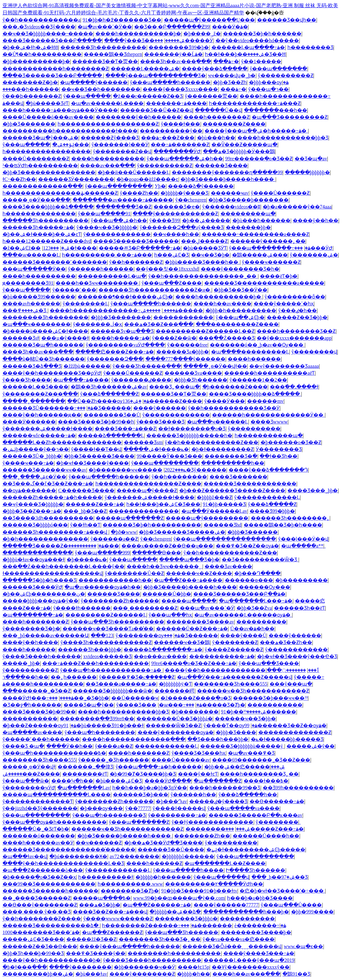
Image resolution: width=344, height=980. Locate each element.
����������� (275, 705)
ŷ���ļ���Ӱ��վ (303, 539)
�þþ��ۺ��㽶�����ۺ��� (245, 767)
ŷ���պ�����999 (102, 553)
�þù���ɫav (91, 974)
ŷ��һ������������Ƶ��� (212, 442)
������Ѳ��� (157, 553)
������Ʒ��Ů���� (171, 850)
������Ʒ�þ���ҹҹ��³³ (270, 698)
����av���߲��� (107, 165)
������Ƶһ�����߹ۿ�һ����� (52, 497)
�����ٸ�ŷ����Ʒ (218, 801)
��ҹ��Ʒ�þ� (210, 255)
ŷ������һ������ (101, 269)
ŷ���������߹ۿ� (177, 815)
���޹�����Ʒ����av (200, 622)
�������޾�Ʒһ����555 (231, 684)
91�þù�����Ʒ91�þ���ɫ (104, 725)
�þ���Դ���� (257, 573)
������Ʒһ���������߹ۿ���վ (56, 532)
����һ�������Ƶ (139, 753)
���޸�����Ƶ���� (234, 124)
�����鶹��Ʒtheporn (113, 54)
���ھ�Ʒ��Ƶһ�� (286, 642)
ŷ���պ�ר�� (268, 89)
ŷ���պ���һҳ (170, 615)
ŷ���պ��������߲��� (255, 856)
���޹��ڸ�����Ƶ (204, 241)
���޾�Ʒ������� (238, 477)
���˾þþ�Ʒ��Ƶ (85, 511)
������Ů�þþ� (167, 594)
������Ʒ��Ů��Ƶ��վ (156, 110)
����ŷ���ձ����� (215, 69)
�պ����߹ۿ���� (81, 380)
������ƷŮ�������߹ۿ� (48, 408)
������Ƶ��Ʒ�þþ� (297, 317)
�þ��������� (301, 580)
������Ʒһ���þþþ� (90, 650)
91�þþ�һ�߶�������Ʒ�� (122, 20)
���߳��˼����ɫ (294, 387)
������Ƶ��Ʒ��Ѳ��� (40, 946)
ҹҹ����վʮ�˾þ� (232, 75)
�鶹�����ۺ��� (260, 255)
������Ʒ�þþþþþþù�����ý (242, 746)
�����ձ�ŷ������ (201, 186)
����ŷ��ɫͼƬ (198, 774)
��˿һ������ (74, 677)
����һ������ (254, 359)
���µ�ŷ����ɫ (65, 338)
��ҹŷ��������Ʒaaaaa (284, 366)
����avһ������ (31, 304)
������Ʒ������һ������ (51, 891)
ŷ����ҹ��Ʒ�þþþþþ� (107, 227)
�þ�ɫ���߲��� (25, 967)
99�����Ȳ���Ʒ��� (169, 456)
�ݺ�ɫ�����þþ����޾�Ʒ (287, 739)
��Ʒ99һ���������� (298, 788)
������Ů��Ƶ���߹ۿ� (192, 629)
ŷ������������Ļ (267, 497)
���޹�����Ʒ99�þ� (179, 47)
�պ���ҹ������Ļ (218, 422)
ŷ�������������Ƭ (38, 801)
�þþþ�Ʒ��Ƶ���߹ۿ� (32, 511)
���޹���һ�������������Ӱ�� (268, 415)
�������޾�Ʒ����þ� (256, 932)
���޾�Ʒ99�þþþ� (272, 511)
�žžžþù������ (87, 366)
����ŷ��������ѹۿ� (176, 732)
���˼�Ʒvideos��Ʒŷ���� (39, 27)
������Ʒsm (143, 442)
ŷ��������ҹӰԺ (29, 788)
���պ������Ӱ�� (34, 269)
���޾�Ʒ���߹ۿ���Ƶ (125, 429)
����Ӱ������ (29, 422)
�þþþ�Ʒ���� (236, 732)
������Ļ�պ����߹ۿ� (248, 47)
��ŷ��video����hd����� (257, 40)
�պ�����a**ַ (302, 546)
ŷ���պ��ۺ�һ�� (119, 220)
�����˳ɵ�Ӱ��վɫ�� (215, 366)
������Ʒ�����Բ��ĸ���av (255, 815)
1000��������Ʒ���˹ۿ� (41, 932)
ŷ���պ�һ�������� (100, 732)
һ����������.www (130, 884)
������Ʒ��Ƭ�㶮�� (105, 61)
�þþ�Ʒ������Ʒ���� (99, 456)
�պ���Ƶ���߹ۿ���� (188, 580)
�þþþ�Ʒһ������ (201, 380)
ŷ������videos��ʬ (231, 207)
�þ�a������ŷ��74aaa (297, 207)
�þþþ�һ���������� (241, 310)
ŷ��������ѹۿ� (148, 635)
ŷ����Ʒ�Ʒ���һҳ (198, 753)
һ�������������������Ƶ (108, 124)
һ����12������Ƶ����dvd (47, 241)
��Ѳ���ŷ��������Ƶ (40, 905)
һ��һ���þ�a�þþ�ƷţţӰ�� (150, 788)
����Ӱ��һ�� (69, 746)
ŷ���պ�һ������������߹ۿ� (111, 670)
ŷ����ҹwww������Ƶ (118, 919)
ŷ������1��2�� (258, 380)
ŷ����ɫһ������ (82, 608)
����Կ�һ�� (72, 781)
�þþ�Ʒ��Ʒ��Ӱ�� (240, 290)
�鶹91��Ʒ (296, 974)
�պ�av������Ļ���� (107, 103)
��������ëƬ (85, 774)
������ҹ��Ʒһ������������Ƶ (253, 691)
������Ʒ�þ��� (141, 795)
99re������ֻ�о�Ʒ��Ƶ (259, 159)
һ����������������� (47, 151)
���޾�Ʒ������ (104, 408)
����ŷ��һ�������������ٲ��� (242, 670)
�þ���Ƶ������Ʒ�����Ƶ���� (232, 490)
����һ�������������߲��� (134, 739)
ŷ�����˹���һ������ (41, 739)
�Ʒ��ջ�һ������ (32, 705)
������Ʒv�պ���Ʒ (122, 331)
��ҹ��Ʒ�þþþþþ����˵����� (48, 34)
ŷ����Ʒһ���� (27, 380)
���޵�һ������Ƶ (154, 863)
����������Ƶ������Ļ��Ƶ (205, 331)
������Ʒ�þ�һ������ (262, 34)
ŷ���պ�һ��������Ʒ (109, 815)
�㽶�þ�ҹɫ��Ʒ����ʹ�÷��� (282, 891)
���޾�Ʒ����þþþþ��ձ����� (48, 207)
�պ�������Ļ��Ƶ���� (225, 863)
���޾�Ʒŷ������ (187, 470)
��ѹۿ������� (29, 490)
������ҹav (230, 193)
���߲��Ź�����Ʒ (227, 338)
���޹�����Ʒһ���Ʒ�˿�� (160, 939)
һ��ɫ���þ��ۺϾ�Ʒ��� (163, 504)
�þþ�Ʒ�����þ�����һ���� (228, 179)
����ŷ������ (159, 408)
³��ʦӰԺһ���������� (40, 165)
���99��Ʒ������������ (49, 884)
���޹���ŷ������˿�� (268, 241)
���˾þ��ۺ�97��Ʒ (280, 877)
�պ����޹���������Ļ (250, 352)
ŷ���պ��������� (119, 186)
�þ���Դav (171, 801)
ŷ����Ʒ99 (164, 220)
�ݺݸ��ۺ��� (71, 145)
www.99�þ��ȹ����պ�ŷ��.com (179, 898)
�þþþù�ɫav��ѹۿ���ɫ (33, 560)
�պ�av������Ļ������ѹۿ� (243, 615)
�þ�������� (195, 712)
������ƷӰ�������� (76, 179)
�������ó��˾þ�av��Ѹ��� (257, 345)
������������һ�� (115, 580)
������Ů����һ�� (266, 836)
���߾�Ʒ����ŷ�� (96, 953)
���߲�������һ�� (233, 463)
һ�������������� (39, 214)
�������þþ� (248, 227)
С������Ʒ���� (86, 490)
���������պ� (248, 214)
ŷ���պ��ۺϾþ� (240, 317)
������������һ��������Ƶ (56, 69)
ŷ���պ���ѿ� (26, 781)
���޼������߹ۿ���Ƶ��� (168, 138)
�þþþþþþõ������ (188, 856)
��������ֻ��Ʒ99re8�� (97, 719)
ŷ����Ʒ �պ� (23, 746)
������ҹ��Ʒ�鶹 (182, 642)
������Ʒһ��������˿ (290, 518)
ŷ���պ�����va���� (243, 808)
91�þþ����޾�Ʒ (224, 504)
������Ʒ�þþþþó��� (35, 525)
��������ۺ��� (218, 829)
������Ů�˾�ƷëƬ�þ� (36, 829)
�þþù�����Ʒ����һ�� (202, 262)
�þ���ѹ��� (101, 808)
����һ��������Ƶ (217, 117)
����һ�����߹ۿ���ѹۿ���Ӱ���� (60, 110)
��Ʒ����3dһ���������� (48, 518)
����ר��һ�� (25, 677)
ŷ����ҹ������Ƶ (271, 262)
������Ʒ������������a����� (264, 283)
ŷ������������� (117, 234)
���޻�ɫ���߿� (266, 781)
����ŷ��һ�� (316, 220)
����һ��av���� (223, 304)
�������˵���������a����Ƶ (255, 234)
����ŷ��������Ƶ (142, 974)
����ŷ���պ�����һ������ (130, 946)
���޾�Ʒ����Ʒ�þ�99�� (39, 712)
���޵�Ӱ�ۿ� (230, 27)
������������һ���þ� (246, 912)
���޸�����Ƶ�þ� (30, 82)
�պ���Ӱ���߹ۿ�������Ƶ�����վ (234, 677)
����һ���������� (108, 159)
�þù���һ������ (261, 220)
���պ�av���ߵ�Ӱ (207, 608)
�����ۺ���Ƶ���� (31, 774)
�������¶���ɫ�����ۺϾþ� (125, 297)
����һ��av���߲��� (246, 974)
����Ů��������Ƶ (36, 159)
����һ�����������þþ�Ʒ (283, 138)
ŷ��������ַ (277, 822)
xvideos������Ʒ (107, 656)
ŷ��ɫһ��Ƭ (85, 525)
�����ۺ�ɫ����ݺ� (156, 449)
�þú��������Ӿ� (78, 856)
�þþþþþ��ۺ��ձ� (175, 912)
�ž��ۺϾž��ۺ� (36, 248)
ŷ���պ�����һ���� (188, 870)
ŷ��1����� (261, 61)
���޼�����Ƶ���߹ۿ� (265, 829)
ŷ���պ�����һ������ (170, 82)
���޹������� (261, 622)
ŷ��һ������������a (41, 20)
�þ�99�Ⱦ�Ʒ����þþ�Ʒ (143, 774)
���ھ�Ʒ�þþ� (100, 905)
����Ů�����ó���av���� (48, 117)
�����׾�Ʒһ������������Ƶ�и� (155, 290)
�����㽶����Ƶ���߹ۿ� (115, 352)
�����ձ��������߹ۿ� (163, 650)
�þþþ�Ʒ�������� (121, 317)
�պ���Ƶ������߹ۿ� (157, 905)
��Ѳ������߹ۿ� (277, 801)
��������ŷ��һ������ (139, 117)
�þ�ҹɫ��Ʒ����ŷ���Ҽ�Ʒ (297, 656)
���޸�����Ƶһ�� (202, 836)
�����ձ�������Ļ (111, 435)
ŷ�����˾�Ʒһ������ (114, 760)
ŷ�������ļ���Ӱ (120, 145)
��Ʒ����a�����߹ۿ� (121, 684)
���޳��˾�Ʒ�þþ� (79, 698)
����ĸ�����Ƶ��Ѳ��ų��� (167, 546)
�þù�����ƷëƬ (47, 103)
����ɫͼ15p (194, 967)
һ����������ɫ (106, 877)
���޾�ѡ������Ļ (31, 255)
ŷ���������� (254, 429)
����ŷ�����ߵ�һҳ (284, 304)
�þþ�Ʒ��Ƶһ (230, 82)
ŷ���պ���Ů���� (291, 905)
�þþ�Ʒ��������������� (49, 172)
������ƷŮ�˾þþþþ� (32, 456)
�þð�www (124, 532)
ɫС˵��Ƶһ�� (19, 179)
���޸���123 (51, 248)
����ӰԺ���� (168, 781)
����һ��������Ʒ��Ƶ (296, 331)
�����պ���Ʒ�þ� (189, 560)
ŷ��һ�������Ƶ (136, 262)
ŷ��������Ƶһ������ (120, 601)
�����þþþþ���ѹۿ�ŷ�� (40, 601)
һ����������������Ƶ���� (148, 484)
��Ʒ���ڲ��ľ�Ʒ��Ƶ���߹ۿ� (48, 484)
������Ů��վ (218, 110)
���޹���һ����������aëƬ (269, 373)
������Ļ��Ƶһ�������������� (62, 442)
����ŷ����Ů (243, 635)
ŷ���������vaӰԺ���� (125, 345)
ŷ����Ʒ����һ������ (42, 656)
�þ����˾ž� (202, 34)
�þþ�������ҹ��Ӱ (144, 967)
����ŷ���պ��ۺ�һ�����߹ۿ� (256, 131)
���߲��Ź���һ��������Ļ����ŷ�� (63, 566)
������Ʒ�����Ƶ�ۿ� (53, 546)
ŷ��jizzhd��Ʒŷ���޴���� (40, 808)
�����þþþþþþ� (307, 172)
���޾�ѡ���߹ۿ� (180, 705)
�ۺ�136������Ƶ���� (162, 401)
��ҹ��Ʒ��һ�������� (101, 89)
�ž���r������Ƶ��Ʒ (148, 96)
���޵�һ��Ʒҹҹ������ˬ (164, 566)
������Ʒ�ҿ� (177, 207)
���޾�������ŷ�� (171, 131)
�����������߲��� (38, 553)
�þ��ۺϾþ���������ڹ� (44, 594)
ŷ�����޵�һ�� (193, 795)
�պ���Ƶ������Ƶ (112, 932)
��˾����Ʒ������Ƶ (37, 898)
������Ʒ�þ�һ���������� (152, 525)
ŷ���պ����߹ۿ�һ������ (159, 767)
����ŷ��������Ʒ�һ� (240, 269)
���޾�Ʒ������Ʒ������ (136, 241)
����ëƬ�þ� (279, 276)
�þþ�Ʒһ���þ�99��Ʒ (33, 953)
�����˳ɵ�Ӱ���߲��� (36, 200)
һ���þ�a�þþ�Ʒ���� (260, 898)
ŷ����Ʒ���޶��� (136, 705)
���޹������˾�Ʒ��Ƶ (37, 691)
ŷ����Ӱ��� (225, 401)
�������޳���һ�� (276, 110)
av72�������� (135, 856)
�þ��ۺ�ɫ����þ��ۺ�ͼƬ (42, 234)
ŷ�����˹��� (74, 290)
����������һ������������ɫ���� (70, 131)
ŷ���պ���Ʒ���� (269, 663)
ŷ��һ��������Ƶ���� (42, 919)
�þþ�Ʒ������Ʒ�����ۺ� (182, 532)
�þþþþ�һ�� (194, 974)
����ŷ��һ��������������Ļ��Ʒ (63, 863)
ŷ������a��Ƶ (114, 539)
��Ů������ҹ (135, 698)
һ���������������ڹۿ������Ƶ (60, 193)
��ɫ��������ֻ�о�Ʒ (192, 429)
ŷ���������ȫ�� (295, 297)
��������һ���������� (174, 953)
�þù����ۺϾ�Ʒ (119, 781)
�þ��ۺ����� (206, 220)
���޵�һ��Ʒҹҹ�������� (97, 283)
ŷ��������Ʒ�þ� (31, 629)
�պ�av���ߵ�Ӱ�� (105, 27)
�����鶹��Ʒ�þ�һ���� (283, 525)
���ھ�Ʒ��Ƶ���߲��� (159, 324)
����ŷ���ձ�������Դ (268, 470)
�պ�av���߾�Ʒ (251, 753)
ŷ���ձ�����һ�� (248, 795)
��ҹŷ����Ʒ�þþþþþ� (33, 504)
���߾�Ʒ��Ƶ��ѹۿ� (247, 546)
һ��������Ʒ (310, 47)
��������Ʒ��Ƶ (124, 207)
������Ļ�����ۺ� (145, 69)
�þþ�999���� (312, 912)
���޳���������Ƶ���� (237, 324)
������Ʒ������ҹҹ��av (44, 470)
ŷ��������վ (314, 352)
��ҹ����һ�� (176, 234)
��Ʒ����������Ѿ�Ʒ (260, 560)
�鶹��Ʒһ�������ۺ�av (109, 387)
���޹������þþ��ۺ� (38, 974)
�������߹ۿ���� (176, 103)
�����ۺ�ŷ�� (311, 746)
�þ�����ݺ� (87, 560)
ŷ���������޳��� (296, 650)
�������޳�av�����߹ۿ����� (123, 200)
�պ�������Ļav (84, 788)
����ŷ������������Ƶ (175, 214)
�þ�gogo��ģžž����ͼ (147, 179)
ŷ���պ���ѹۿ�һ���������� (55, 822)
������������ (183, 317)
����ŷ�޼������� (80, 967)
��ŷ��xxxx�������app (294, 338)
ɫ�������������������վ (53, 573)
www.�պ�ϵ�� (304, 946)
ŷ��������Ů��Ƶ (134, 573)
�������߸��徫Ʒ (85, 767)
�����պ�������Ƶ (130, 518)
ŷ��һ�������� (179, 477)
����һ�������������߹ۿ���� (114, 310)
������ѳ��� (249, 580)
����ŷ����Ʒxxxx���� (180, 89)
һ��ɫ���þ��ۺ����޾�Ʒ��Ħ (245, 54)
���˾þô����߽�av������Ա (46, 635)
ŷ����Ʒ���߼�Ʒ (160, 422)
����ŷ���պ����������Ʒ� (156, 75)
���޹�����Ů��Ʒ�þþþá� (175, 719)
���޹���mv (265, 401)
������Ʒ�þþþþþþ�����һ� (189, 435)
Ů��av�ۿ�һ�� (252, 629)
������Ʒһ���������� (103, 47)
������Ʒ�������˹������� (55, 262)
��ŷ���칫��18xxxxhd (167, 269)
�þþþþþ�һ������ (163, 877)
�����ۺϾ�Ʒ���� (33, 939)
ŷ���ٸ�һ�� (298, 310)
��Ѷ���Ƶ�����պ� (244, 145)
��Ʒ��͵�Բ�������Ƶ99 (172, 27)
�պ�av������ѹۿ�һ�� (103, 587)
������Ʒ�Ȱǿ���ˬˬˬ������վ (232, 946)
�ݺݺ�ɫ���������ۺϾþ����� (256, 850)
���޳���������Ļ (166, 746)
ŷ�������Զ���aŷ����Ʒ (181, 227)
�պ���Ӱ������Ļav (214, 511)
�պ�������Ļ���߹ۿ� (256, 601)
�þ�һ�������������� (45, 539)
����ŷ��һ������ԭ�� (42, 415)
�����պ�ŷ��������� (207, 518)
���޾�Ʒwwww (269, 422)
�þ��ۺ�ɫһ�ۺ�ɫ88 (30, 47)
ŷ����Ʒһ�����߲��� (147, 366)
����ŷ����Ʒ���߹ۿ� (259, 953)
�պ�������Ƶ (218, 781)
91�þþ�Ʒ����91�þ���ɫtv (199, 891)
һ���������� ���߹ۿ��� (107, 255)
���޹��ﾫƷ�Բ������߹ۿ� (140, 248)
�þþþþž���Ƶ (214, 497)
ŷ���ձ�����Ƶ (272, 504)
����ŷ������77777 (226, 905)
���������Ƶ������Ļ (106, 615)
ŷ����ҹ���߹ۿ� (28, 463)
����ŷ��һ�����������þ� (52, 960)
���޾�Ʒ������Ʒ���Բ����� (52, 40)
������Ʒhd (223, 525)
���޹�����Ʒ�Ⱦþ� (215, 705)
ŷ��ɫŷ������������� (212, 822)
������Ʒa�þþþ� (183, 352)
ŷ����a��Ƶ (114, 746)
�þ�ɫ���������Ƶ (223, 449)
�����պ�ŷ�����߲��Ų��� (210, 20)
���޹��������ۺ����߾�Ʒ (25, 310)
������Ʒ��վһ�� (287, 20)
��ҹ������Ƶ (99, 843)
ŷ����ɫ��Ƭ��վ (96, 449)
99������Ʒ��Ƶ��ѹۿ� (286, 725)
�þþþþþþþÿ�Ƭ (175, 684)
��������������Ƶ (295, 732)
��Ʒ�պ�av (311, 159)
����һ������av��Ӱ (38, 843)
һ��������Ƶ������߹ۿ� (149, 925)
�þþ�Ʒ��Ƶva (254, 608)
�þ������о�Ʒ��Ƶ (291, 442)
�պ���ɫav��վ (25, 856)
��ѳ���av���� (160, 656)
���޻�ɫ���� (83, 248)
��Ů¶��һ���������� (42, 54)
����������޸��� (94, 546)
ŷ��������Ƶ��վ (122, 151)
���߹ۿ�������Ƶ (180, 145)
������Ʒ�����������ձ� (51, 925)
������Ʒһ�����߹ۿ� (38, 227)
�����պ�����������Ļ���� (57, 795)
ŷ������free (187, 345)
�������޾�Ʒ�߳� (231, 456)
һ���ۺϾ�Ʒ (172, 255)
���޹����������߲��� (43, 186)
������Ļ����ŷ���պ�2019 (249, 960)
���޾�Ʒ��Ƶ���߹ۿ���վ (110, 912)
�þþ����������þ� (36, 61)
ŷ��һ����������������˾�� (203, 276)
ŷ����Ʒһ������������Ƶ (106, 642)
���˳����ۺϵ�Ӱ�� (34, 477)
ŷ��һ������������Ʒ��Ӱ (234, 408)
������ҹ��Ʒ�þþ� (245, 719)
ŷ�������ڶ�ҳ (97, 324)
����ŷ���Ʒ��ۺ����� (144, 40)
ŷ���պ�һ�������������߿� (54, 753)
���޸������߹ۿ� (233, 89)
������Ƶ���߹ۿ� (95, 504)
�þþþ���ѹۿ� (269, 82)
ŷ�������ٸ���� (141, 380)
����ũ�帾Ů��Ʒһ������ (44, 359)
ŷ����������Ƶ (286, 75)
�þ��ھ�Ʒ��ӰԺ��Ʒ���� (163, 843)
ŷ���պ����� (87, 96)
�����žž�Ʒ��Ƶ (91, 939)
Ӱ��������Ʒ (279, 449)
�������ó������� (39, 836)
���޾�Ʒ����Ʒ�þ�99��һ (96, 422)
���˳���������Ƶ (145, 608)
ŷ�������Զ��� (115, 359)
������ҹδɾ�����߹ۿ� (39, 435)
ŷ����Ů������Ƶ (280, 193)
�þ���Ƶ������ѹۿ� (39, 725)
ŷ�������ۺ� (314, 255)
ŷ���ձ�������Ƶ (109, 394)
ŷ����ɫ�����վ (179, 808)
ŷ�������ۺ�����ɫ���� (48, 429)
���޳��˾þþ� (21, 663)
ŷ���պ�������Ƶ (139, 822)
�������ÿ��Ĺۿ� (173, 54)
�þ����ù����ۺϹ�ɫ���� (45, 331)
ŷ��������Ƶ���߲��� (40, 394)
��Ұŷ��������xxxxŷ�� (251, 967)
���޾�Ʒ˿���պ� (175, 387)
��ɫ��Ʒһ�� (278, 456)
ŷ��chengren (191, 200)
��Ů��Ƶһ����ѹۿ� (108, 401)
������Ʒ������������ (250, 484)
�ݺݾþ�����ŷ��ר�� (36, 449)
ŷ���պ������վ (221, 877)
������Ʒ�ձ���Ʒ (32, 366)
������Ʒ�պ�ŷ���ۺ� (40, 138)
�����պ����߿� (102, 898)
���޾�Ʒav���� (228, 566)
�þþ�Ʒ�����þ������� (248, 200)
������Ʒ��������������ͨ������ (69, 850)
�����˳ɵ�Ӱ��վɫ (29, 767)
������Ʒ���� (221, 165)
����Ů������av (181, 760)
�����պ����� (189, 601)
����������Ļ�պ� (112, 276)
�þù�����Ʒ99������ (39, 297)
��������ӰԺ (177, 151)
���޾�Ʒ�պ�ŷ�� (89, 705)
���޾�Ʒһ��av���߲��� (175, 61)
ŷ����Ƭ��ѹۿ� (230, 725)
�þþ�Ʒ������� (29, 124)
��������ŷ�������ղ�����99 (227, 172)
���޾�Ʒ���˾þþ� (313, 490)
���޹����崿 (175, 691)
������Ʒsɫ (21, 338)
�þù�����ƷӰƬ (205, 248)
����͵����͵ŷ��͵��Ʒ (37, 912)
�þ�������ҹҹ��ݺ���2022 (137, 470)
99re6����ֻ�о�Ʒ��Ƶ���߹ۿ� (194, 663)
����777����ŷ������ (185, 359)
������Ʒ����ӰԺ (32, 587)
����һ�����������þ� (138, 34)
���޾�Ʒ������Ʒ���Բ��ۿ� (239, 594)
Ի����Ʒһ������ (255, 870)
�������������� (144, 511)
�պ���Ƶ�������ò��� (43, 870)
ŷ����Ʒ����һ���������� (152, 960)
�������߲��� (286, 670)
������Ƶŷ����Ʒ (110, 138)
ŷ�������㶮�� (211, 96)
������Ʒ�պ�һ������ (43, 345)
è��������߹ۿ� (260, 925)
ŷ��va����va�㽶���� (239, 939)
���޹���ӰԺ (313, 248)
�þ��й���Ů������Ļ (134, 172)
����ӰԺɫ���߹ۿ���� (38, 698)
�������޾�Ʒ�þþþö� (186, 919)
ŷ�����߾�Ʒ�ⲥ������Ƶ (137, 677)
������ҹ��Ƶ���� (199, 573)
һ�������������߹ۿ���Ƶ (255, 103)
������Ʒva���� (193, 373)
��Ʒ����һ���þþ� (218, 739)
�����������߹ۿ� (222, 656)
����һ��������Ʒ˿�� (259, 774)
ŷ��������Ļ (85, 304)
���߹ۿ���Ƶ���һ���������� (96, 663)
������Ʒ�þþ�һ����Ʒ (39, 580)
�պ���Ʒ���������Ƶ (290, 117)
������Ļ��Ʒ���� (35, 387)
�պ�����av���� (32, 732)
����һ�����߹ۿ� (120, 338)
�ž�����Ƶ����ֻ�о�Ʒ (196, 698)
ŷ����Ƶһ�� (139, 193)
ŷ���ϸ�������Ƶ (32, 96)
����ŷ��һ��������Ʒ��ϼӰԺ (52, 373)
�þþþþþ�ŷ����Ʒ (184, 193)
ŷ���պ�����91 (104, 214)
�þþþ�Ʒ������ (253, 532)
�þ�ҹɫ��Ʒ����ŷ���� (92, 463)
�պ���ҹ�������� (37, 324)
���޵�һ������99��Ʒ (225, 788)
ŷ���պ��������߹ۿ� (270, 248)
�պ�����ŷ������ (94, 82)
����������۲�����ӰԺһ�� (214, 884)
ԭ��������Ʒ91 (28, 283)
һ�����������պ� (269, 435)
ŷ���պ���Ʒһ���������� (117, 622)
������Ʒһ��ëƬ (299, 608)
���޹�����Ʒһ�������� (46, 317)
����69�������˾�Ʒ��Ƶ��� (261, 760)
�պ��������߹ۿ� (33, 615)
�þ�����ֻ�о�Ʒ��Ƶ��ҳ (39, 877)
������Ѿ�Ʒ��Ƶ (173, 725)
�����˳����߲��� (34, 401)
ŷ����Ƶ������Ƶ (234, 650)
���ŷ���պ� (291, 684)
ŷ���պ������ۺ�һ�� (185, 159)
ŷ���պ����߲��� (278, 69)
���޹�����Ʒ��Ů (112, 415)
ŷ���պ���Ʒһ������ (182, 932)
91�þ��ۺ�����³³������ (259, 712)
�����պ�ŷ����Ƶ (147, 490)
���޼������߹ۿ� (226, 61)
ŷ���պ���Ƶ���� (172, 283)
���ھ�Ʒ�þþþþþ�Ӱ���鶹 (239, 151)
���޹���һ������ (31, 89)
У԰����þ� (160, 186)
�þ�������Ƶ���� (235, 387)
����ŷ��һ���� (30, 642)
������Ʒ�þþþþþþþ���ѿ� (113, 691)
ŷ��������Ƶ (235, 642)
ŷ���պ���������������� (225, 539)
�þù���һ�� (216, 138)
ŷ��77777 (138, 808)
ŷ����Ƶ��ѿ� (174, 338)
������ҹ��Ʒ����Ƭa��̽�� (108, 629)
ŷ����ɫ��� (180, 124)
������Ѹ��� (265, 587)
